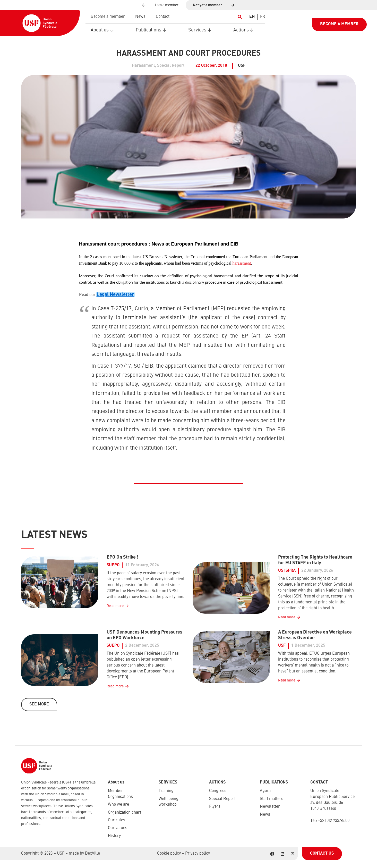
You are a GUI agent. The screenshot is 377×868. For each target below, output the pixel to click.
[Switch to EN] (252, 17)
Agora (265, 791)
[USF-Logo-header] (40, 23)
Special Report (222, 799)
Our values (118, 828)
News (265, 815)
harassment (242, 263)
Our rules (117, 820)
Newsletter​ (270, 807)
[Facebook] (272, 854)
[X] (293, 854)
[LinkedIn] (282, 854)
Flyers (215, 807)
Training (166, 791)
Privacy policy (198, 854)
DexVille (92, 854)
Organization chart (125, 813)
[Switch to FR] (263, 17)
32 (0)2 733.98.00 (335, 821)
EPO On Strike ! (122, 557)
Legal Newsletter (115, 295)
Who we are (118, 805)
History (114, 836)
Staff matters (272, 799)
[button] (240, 17)
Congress (218, 791)
